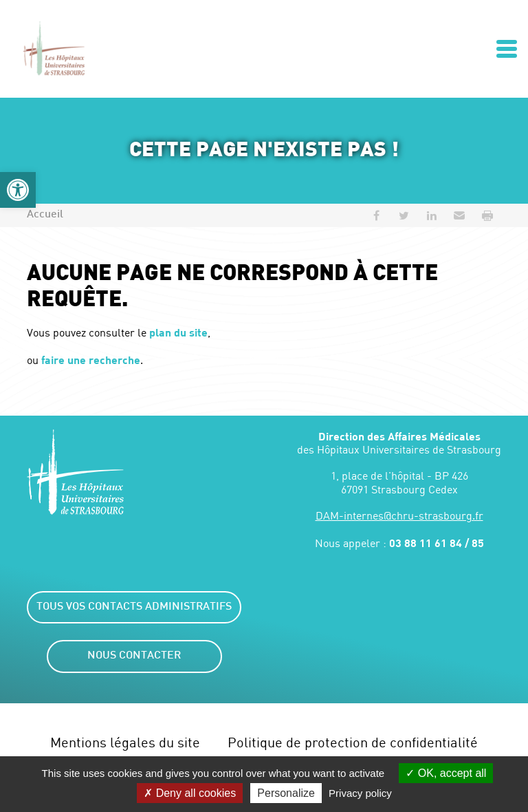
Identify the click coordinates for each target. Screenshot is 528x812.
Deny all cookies (190, 793)
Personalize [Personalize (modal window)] (286, 793)
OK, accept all (446, 773)
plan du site (178, 332)
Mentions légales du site (125, 742)
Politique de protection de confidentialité (353, 742)
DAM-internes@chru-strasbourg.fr (399, 515)
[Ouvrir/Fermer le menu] (507, 49)
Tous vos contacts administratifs (134, 607)
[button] (18, 190)
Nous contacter (134, 656)
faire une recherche (91, 360)
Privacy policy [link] (360, 793)
